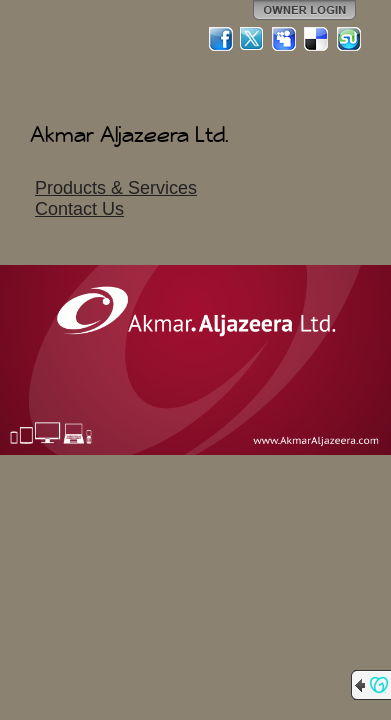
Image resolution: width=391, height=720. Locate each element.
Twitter (253, 39)
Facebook (221, 39)
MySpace (285, 39)
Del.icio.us (317, 39)
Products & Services (116, 188)
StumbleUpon (349, 39)
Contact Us (79, 209)
